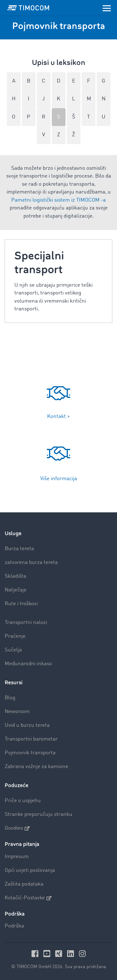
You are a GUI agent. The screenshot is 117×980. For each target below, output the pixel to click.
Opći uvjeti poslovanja (30, 870)
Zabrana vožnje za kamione (37, 767)
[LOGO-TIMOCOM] (28, 8)
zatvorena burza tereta (31, 563)
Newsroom (17, 712)
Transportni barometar (31, 739)
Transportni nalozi (26, 623)
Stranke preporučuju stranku (39, 814)
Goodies (17, 828)
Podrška (14, 926)
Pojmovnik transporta (30, 753)
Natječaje (16, 590)
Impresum (17, 857)
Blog (10, 698)
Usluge (13, 533)
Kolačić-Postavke (28, 898)
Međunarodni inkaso (28, 664)
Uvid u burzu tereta (27, 725)
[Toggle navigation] (107, 8)
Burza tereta (19, 549)
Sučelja (13, 650)
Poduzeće (17, 785)
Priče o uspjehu (23, 801)
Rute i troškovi (21, 604)
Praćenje (15, 636)
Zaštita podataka (24, 884)
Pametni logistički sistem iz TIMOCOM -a (58, 200)
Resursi (14, 683)
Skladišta (15, 576)
